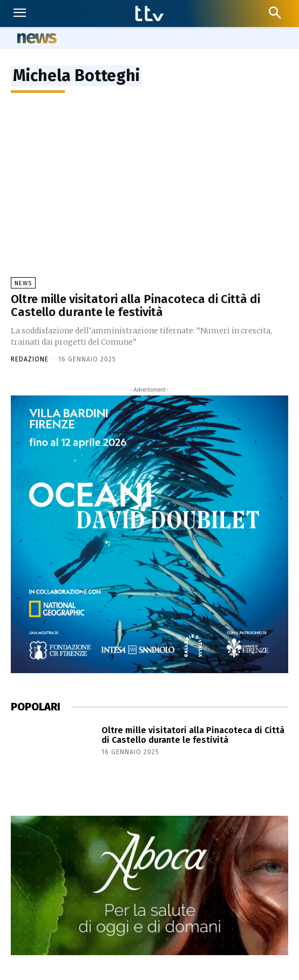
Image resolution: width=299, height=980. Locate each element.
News (23, 283)
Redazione (30, 359)
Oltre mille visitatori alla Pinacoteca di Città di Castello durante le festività (135, 306)
